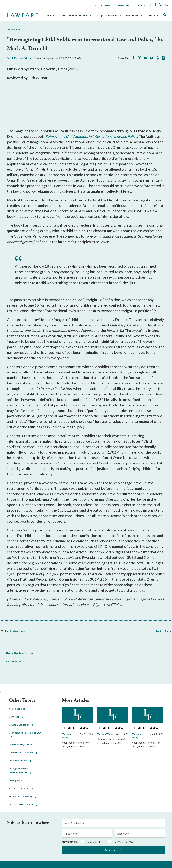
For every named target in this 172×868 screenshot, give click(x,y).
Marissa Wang (105, 734)
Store (142, 6)
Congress (16, 717)
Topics (47, 15)
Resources (133, 15)
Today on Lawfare (94, 842)
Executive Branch (20, 761)
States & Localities (21, 788)
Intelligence (17, 781)
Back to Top (162, 631)
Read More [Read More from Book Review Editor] (12, 661)
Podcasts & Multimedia (74, 15)
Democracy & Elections (23, 753)
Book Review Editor (19, 58)
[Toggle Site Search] (165, 15)
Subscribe (103, 6)
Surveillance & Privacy (23, 796)
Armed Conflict (19, 709)
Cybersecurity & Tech (22, 745)
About (151, 15)
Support (124, 6)
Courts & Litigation (21, 725)
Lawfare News (14, 30)
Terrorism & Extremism (23, 804)
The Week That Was (75, 728)
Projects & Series (107, 15)
